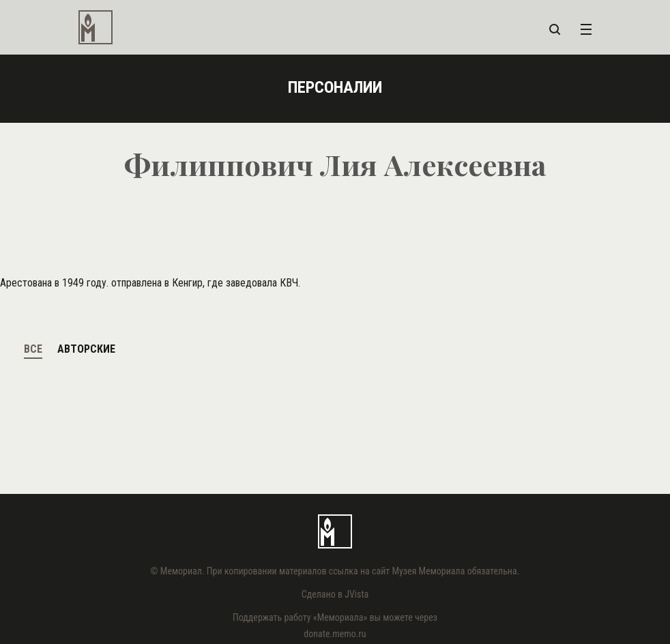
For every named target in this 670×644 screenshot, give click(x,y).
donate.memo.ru (335, 634)
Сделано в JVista (335, 594)
